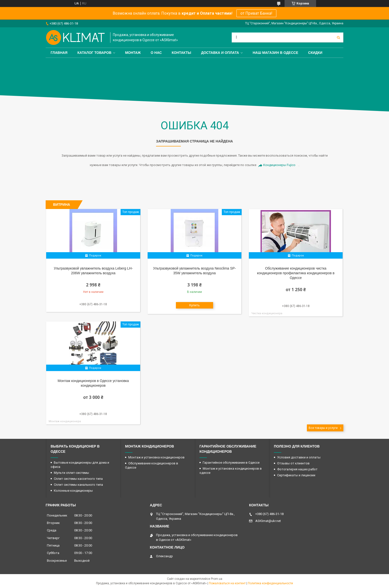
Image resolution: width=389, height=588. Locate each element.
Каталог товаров (94, 53)
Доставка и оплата (220, 53)
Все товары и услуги (323, 428)
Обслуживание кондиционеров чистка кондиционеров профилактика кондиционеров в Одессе (296, 273)
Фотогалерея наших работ (297, 469)
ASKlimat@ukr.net (268, 521)
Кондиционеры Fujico (279, 165)
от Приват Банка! (256, 13)
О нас (156, 53)
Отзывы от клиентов (293, 463)
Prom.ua (217, 579)
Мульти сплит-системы (71, 473)
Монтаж (133, 53)
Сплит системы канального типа (78, 485)
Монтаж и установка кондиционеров (156, 457)
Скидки (315, 53)
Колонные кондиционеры (73, 491)
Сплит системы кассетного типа (78, 479)
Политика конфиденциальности (270, 583)
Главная (59, 53)
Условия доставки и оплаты (299, 457)
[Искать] (338, 37)
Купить (194, 305)
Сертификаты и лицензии (296, 475)
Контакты (181, 53)
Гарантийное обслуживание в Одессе (231, 463)
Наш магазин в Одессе (275, 53)
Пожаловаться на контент (227, 583)
